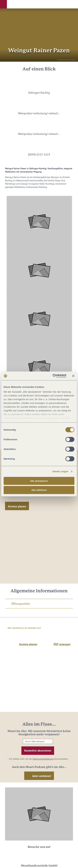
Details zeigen (60, 471)
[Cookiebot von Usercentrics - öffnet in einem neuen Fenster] (53, 376)
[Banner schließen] (73, 376)
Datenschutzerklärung (43, 759)
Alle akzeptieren (39, 481)
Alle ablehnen (39, 490)
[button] (3, 4)
